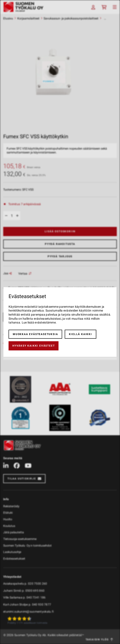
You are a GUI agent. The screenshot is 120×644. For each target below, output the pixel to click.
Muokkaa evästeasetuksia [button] (35, 334)
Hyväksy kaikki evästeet (34, 346)
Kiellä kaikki (80, 334)
